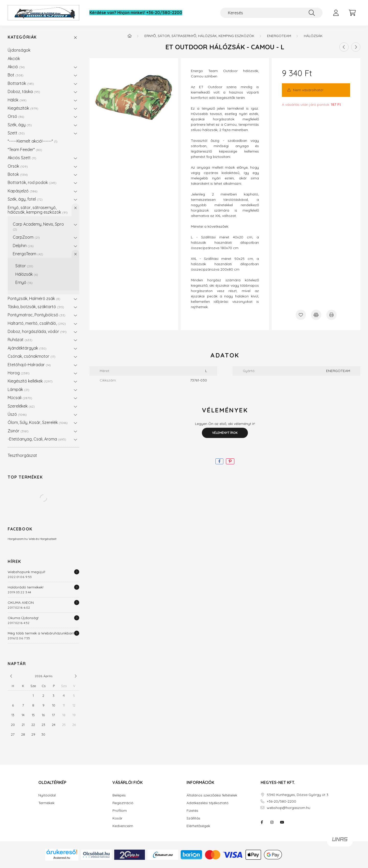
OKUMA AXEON (21, 603)
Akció (16, 67)
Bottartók (21, 83)
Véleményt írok (225, 433)
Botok (18, 174)
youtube (282, 822)
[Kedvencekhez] (301, 315)
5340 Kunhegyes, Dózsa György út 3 (298, 795)
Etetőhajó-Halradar (29, 365)
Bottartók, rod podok (32, 182)
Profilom (120, 811)
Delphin (23, 246)
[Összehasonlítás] (316, 315)
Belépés (119, 795)
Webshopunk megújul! (26, 572)
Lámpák (19, 389)
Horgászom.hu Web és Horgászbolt (32, 539)
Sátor (24, 266)
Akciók (14, 59)
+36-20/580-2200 (164, 13)
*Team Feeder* (25, 149)
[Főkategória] (130, 36)
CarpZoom (26, 237)
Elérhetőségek (198, 826)
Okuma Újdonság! (23, 618)
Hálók (17, 100)
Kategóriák (22, 37)
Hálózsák (27, 274)
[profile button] (336, 13)
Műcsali (20, 398)
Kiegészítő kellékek (30, 381)
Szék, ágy (20, 125)
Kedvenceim (123, 826)
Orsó (16, 116)
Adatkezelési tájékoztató (208, 803)
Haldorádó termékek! (26, 587)
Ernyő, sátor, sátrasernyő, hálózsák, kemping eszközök (38, 210)
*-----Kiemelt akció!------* (33, 141)
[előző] (11, 676)
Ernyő (24, 282)
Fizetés (192, 811)
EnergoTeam (28, 254)
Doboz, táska (24, 91)
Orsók (18, 166)
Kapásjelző (23, 191)
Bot (16, 75)
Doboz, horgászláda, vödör (37, 331)
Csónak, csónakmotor (32, 356)
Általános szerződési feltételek (212, 795)
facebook (262, 822)
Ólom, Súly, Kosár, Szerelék (38, 422)
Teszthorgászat (22, 455)
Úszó (17, 414)
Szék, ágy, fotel (25, 199)
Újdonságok (19, 50)
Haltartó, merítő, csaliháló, (37, 323)
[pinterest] (230, 461)
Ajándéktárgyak (27, 348)
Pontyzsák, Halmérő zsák (34, 298)
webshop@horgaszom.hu (289, 808)
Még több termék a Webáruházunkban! (41, 633)
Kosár (117, 818)
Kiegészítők (23, 108)
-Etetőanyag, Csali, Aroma (37, 439)
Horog (19, 373)
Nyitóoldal (47, 795)
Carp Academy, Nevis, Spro (38, 226)
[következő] (76, 676)
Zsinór (18, 431)
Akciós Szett (22, 158)
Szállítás (193, 818)
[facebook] (219, 461)
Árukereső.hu (62, 858)
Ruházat (20, 340)
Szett (16, 133)
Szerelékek (21, 406)
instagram (272, 822)
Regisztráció (123, 803)
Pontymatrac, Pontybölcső (37, 315)
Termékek (46, 803)
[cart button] (352, 13)
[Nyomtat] (331, 315)
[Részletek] (77, 572)
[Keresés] (271, 13)
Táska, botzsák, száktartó (36, 307)
